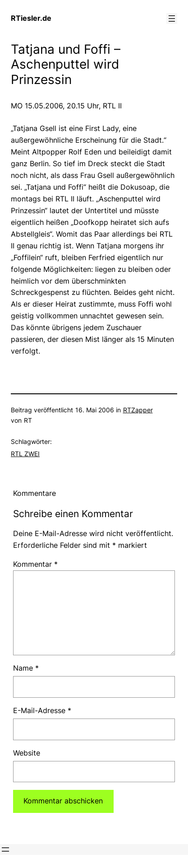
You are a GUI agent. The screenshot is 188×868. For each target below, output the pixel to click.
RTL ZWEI (25, 454)
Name (26, 668)
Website (27, 753)
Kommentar (35, 564)
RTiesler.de (31, 18)
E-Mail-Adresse (42, 710)
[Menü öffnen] (172, 19)
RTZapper (138, 410)
